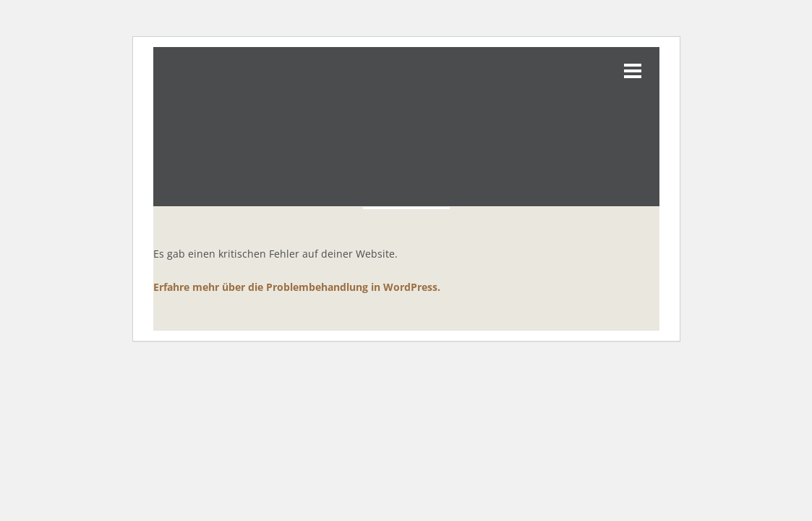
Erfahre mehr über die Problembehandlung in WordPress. (297, 287)
